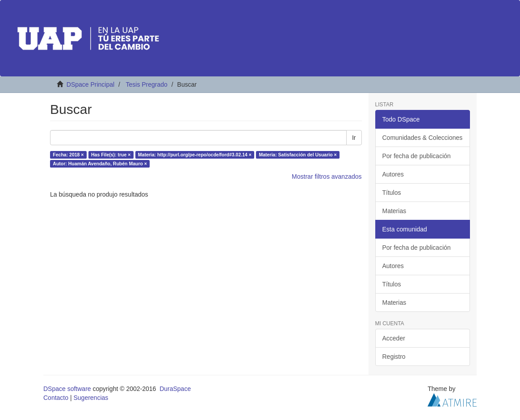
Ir (354, 138)
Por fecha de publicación (417, 156)
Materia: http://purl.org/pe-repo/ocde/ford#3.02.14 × (195, 155)
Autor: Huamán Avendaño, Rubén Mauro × (100, 164)
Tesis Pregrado (146, 84)
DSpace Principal (90, 84)
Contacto (56, 398)
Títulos (392, 193)
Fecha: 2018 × (68, 155)
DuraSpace (175, 389)
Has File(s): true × (111, 155)
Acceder (394, 338)
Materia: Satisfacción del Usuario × (298, 155)
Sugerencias (91, 398)
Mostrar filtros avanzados (327, 176)
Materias (394, 211)
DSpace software (67, 389)
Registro (394, 357)
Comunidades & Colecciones (423, 138)
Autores (393, 174)
